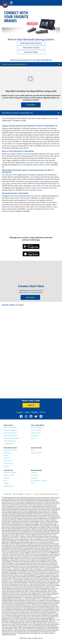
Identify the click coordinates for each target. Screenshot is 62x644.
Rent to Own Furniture (10, 427)
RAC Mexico (34, 478)
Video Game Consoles (31, 48)
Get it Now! (34, 473)
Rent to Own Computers (11, 433)
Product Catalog (8, 444)
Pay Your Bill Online (37, 427)
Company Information (10, 450)
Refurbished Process (10, 441)
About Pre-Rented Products (11, 438)
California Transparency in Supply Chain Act (46, 494)
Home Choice (35, 475)
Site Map (6, 483)
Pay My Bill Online (9, 486)
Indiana (27, 412)
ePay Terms (28, 494)
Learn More (31, 105)
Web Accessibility (18, 494)
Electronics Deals (31, 52)
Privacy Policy (7, 494)
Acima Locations (8, 463)
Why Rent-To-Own (9, 475)
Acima (33, 483)
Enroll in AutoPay (36, 430)
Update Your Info (36, 433)
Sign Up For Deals (36, 453)
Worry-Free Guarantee (10, 473)
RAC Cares (7, 458)
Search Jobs (30, 297)
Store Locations (8, 461)
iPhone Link (31, 255)
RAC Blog (6, 466)
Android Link (31, 247)
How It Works (35, 436)
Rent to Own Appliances (10, 430)
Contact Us (7, 478)
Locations (20, 412)
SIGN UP (31, 405)
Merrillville (34, 412)
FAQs (33, 438)
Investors (6, 455)
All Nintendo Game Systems (31, 43)
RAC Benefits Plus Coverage (39, 481)
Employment (7, 453)
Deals (33, 450)
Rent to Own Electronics (10, 436)
